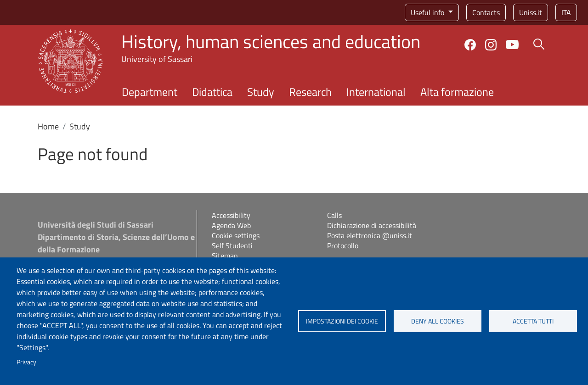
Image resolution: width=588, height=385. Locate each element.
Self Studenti (232, 246)
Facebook (470, 45)
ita (566, 12)
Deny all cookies (438, 321)
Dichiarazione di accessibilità (372, 225)
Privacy (26, 362)
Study (261, 92)
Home (48, 126)
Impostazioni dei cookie (342, 321)
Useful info (428, 12)
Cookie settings (236, 235)
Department (150, 92)
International (376, 92)
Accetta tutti (533, 321)
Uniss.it (531, 12)
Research (310, 92)
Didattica (212, 92)
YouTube (512, 45)
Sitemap (225, 256)
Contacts (486, 12)
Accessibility (231, 215)
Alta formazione (457, 92)
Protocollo (343, 246)
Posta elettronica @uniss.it (370, 235)
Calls (334, 215)
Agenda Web (231, 225)
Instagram (491, 45)
